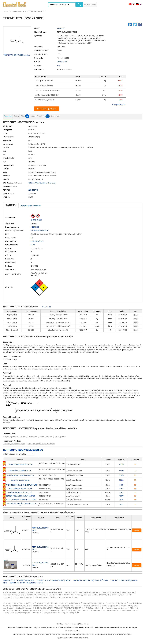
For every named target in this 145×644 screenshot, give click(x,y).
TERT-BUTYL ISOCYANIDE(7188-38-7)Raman (26, 583)
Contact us (75, 624)
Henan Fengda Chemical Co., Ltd (20, 464)
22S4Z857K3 (33, 190)
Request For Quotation (47, 109)
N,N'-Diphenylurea (9, 592)
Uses (33, 116)
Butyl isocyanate (118, 595)
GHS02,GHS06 (36, 220)
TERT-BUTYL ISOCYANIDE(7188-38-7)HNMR (53, 580)
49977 (121, 496)
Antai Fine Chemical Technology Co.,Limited (20, 500)
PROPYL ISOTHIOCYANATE (37, 595)
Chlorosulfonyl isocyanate (110, 592)
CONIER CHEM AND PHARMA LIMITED (20, 496)
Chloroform (33, 437)
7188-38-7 (61, 28)
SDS (59, 66)
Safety (16, 116)
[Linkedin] (130, 25)
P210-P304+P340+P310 (40, 231)
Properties (8, 116)
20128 (121, 464)
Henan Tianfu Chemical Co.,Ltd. (20, 470)
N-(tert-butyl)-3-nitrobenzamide (14, 444)
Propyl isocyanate (56, 592)
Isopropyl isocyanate (84, 595)
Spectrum (55, 116)
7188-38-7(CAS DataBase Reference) (42, 183)
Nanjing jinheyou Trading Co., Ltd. (20, 492)
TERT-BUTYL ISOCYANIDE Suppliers (23, 450)
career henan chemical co (20, 480)
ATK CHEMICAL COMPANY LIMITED (20, 475)
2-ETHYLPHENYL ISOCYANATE (62, 595)
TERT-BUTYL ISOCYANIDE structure (17, 55)
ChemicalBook (8, 11)
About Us (67, 624)
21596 (121, 470)
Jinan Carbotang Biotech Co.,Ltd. (20, 489)
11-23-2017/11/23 (37, 241)
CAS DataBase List (21, 11)
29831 (121, 480)
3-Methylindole (41, 592)
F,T (32, 238)
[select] (27, 454)
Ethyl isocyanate (71, 592)
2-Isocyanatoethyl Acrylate (23, 597)
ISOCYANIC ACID (41, 597)
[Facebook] (140, 25)
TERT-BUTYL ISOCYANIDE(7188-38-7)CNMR (90, 580)
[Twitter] (135, 25)
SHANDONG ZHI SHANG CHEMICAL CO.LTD (20, 485)
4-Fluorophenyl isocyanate (89, 592)
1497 (121, 485)
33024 (121, 475)
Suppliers (43, 116)
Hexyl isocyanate (128, 592)
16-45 (33, 245)
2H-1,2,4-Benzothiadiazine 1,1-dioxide (41, 444)
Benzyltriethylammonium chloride (15, 437)
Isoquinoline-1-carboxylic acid (13, 595)
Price (25, 116)
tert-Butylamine (60, 437)
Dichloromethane (46, 437)
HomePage (60, 624)
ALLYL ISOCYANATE (102, 595)
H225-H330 (35, 227)
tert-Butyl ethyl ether (26, 592)
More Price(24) (47, 307)
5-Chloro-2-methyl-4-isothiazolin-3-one (64, 597)
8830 (121, 504)
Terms (87, 624)
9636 (121, 500)
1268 (121, 492)
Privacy (81, 624)
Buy (136, 315)
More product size (118, 105)
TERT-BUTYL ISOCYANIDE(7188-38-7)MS (18, 580)
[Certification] (109, 568)
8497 (121, 489)
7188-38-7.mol (62, 62)
